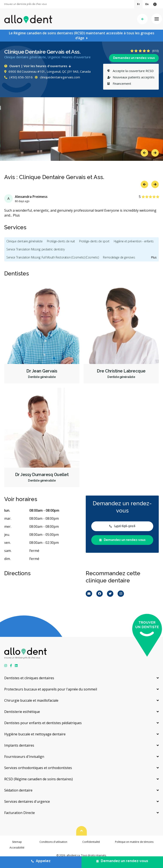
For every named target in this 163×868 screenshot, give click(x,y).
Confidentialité (91, 842)
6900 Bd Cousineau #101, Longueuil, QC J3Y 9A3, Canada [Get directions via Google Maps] (47, 71)
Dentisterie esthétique (22, 712)
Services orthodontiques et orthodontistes (38, 768)
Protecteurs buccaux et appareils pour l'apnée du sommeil (51, 689)
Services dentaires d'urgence (27, 801)
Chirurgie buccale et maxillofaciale (31, 700)
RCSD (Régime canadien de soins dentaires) (39, 779)
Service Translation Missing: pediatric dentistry (36, 249)
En (147, 4)
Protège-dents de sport (94, 241)
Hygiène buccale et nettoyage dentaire (35, 734)
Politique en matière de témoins (134, 842)
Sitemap (17, 842)
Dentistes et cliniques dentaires (29, 678)
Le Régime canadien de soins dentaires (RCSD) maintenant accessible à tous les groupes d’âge (82, 35)
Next (155, 153)
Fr (138, 4)
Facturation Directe (20, 813)
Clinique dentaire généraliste (25, 241)
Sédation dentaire (18, 790)
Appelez (41, 861)
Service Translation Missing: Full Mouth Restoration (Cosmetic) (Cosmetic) (53, 257)
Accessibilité (17, 848)
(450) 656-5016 (18, 77)
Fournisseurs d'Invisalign (24, 757)
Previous (144, 153)
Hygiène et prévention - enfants (134, 241)
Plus (16, 215)
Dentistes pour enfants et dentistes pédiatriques (43, 723)
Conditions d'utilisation (53, 842)
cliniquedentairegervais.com (57, 77)
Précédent (143, 19)
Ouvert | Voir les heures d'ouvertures (39, 66)
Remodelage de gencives (119, 257)
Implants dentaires (19, 745)
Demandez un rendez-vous (134, 58)
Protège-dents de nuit (61, 241)
